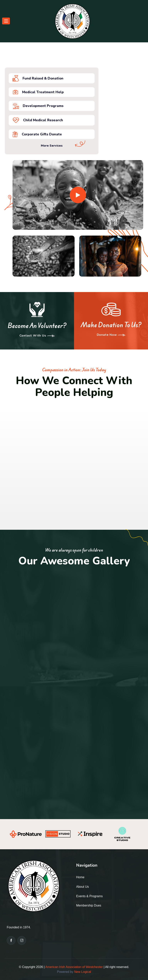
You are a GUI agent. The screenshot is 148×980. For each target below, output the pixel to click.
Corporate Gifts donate (37, 134)
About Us (82, 887)
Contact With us (37, 336)
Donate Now (111, 335)
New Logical (83, 972)
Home (80, 877)
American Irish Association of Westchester (74, 967)
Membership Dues (89, 905)
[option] (26, 834)
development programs (38, 106)
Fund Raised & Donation (38, 78)
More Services (52, 146)
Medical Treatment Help (38, 92)
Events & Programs (89, 896)
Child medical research (38, 120)
